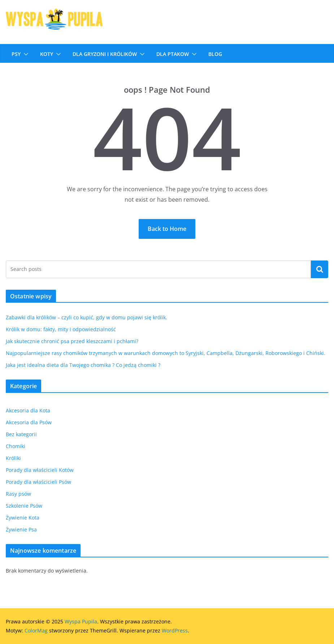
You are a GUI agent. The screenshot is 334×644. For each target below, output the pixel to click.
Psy (16, 54)
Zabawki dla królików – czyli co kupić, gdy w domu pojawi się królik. (86, 317)
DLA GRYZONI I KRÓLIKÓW (105, 54)
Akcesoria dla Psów (29, 422)
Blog (215, 54)
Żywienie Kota (23, 518)
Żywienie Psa (21, 529)
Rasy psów (18, 494)
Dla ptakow (173, 54)
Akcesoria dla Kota (28, 410)
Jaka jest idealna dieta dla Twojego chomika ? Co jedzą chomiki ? (83, 365)
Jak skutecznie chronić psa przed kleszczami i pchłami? (72, 341)
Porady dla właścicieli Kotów (40, 470)
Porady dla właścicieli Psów (38, 482)
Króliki (13, 458)
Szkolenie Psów (24, 506)
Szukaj (320, 269)
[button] (25, 54)
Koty (47, 54)
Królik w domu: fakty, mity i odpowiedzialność (61, 329)
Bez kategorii (21, 434)
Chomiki (16, 446)
